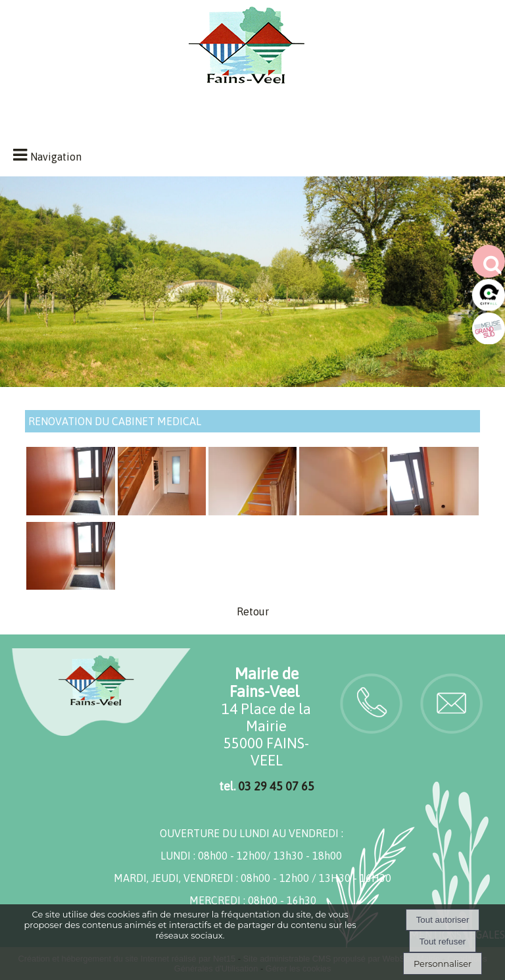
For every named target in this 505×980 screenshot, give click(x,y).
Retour (253, 611)
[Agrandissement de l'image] (70, 511)
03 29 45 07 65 (276, 786)
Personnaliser (443, 964)
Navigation (56, 157)
